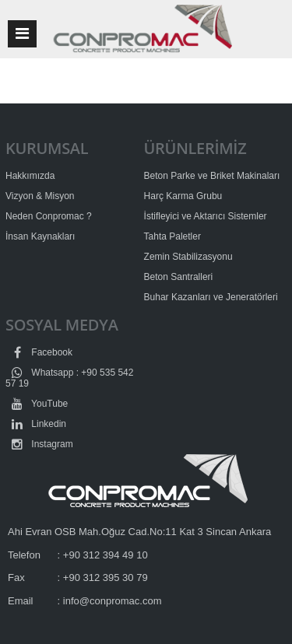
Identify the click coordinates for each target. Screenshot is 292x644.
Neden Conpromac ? (49, 216)
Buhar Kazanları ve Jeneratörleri (211, 297)
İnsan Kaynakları (40, 236)
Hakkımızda (30, 176)
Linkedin (36, 424)
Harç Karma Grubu (183, 196)
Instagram (39, 444)
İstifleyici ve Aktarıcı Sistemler (206, 216)
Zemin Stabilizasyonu (188, 257)
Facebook (39, 352)
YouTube (37, 404)
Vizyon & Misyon (40, 196)
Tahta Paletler (172, 236)
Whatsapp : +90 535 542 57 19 (69, 378)
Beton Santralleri (179, 277)
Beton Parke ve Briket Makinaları (212, 176)
